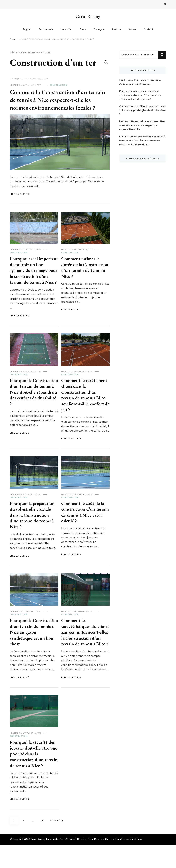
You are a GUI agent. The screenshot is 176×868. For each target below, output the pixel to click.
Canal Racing (88, 16)
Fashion (117, 29)
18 (43, 843)
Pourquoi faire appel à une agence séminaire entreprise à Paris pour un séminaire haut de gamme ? (140, 95)
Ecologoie (99, 29)
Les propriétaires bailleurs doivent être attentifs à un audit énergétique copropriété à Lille (142, 125)
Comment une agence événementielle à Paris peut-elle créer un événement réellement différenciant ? (142, 141)
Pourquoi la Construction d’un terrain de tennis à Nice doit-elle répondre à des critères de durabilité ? (33, 398)
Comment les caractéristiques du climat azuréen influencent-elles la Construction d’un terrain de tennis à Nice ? (84, 644)
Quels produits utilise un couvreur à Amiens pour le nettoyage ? (140, 82)
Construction (58, 85)
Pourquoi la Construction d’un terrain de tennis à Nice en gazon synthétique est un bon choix (34, 638)
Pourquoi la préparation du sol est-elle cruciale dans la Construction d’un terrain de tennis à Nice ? (33, 521)
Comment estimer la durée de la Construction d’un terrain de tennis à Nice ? (84, 270)
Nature (132, 29)
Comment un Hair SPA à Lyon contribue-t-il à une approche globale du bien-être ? (142, 110)
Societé (149, 29)
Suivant (57, 844)
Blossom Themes (104, 863)
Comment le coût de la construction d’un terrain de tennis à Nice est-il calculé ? (84, 518)
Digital (27, 29)
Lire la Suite (20, 194)
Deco (83, 29)
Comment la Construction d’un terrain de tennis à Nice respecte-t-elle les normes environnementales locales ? (60, 100)
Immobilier (67, 29)
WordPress (136, 863)
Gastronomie (46, 29)
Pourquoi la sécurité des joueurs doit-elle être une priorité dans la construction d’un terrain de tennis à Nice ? (33, 774)
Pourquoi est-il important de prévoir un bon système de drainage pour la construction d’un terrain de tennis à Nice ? (34, 273)
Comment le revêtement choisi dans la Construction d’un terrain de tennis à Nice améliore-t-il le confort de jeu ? (85, 401)
